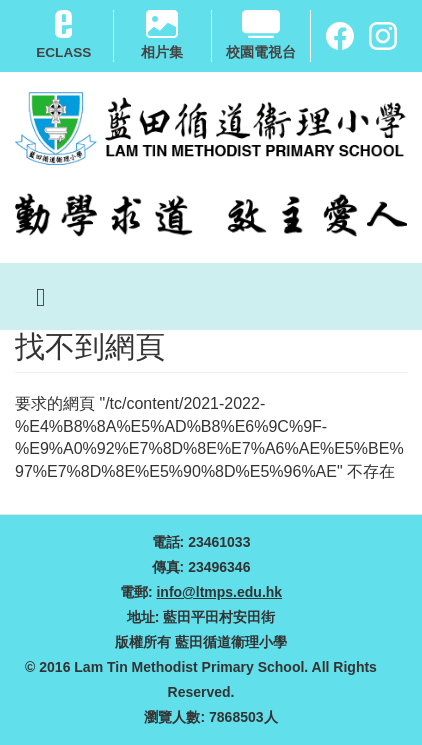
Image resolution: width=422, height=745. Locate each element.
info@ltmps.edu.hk (219, 592)
